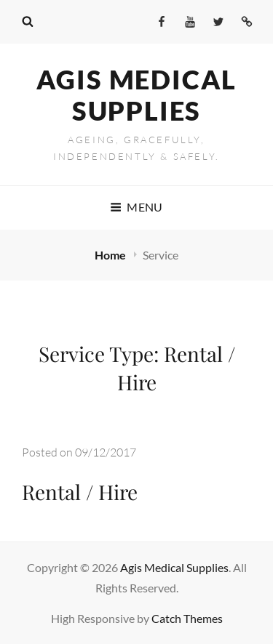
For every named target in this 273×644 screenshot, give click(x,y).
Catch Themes (187, 618)
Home (111, 255)
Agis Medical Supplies (137, 95)
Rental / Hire (80, 492)
